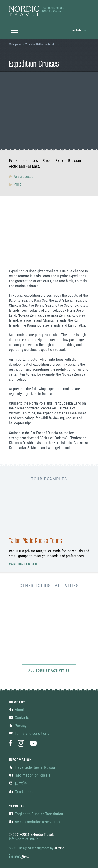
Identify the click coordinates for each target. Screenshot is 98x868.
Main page (15, 44)
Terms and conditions (29, 733)
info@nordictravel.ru (24, 839)
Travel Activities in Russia (40, 44)
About (17, 710)
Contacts (19, 718)
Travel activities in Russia (32, 767)
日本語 (18, 783)
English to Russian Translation (36, 814)
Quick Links (21, 792)
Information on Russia (30, 775)
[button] (15, 30)
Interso (60, 848)
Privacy (18, 726)
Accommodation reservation (34, 822)
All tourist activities (49, 671)
